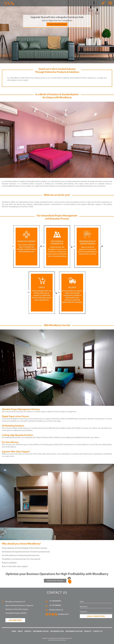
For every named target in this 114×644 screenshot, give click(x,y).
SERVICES (28, 631)
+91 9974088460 (55, 605)
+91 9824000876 (55, 601)
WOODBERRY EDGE (57, 631)
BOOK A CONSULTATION (96, 616)
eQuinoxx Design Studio (60, 640)
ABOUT (20, 631)
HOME (14, 631)
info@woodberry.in (56, 610)
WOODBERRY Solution (74, 631)
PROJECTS (88, 631)
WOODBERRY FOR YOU (41, 631)
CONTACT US (98, 631)
